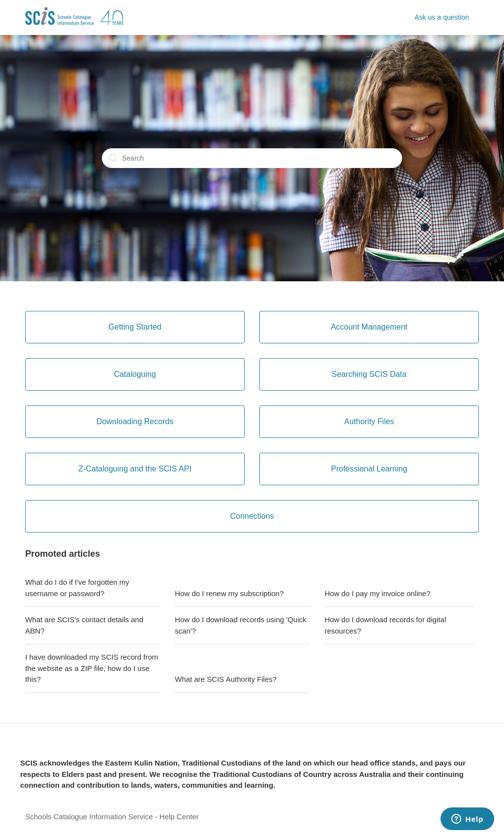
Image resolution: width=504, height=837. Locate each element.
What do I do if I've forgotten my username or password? (77, 588)
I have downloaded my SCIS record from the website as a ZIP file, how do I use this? (92, 668)
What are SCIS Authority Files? (226, 679)
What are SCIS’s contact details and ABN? (84, 625)
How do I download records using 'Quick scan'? (240, 625)
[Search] (252, 158)
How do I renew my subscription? (229, 593)
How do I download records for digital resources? (385, 625)
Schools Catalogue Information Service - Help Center (112, 817)
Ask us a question (442, 17)
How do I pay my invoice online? (377, 593)
